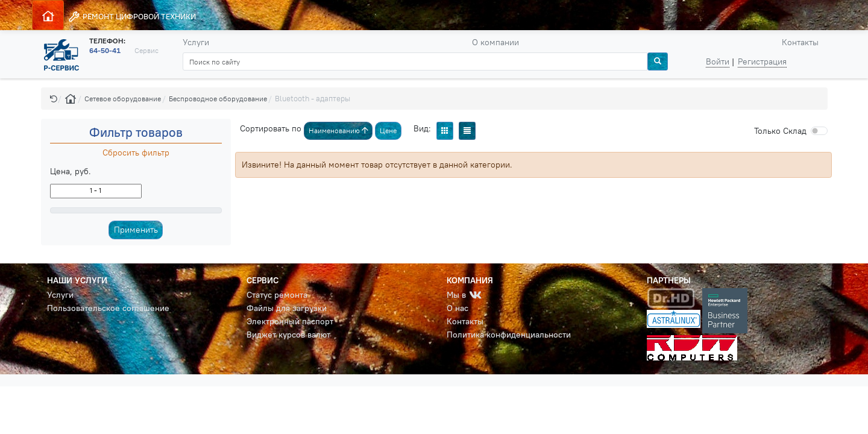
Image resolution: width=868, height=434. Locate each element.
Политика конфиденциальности (509, 335)
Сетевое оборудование (123, 99)
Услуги (196, 42)
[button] (54, 99)
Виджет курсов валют (288, 335)
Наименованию (338, 131)
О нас (458, 308)
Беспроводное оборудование (218, 99)
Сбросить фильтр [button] (136, 153)
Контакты (800, 42)
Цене (388, 131)
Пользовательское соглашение (108, 308)
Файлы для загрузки (287, 308)
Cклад (780, 131)
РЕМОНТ (132, 17)
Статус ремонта (277, 295)
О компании (495, 42)
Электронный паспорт (290, 321)
